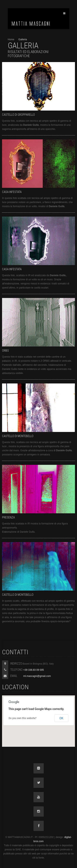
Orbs (5, 351)
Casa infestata (12, 192)
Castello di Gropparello (18, 115)
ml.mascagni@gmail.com (37, 676)
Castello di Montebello (18, 436)
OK (61, 718)
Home (11, 39)
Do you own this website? (23, 718)
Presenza (8, 517)
